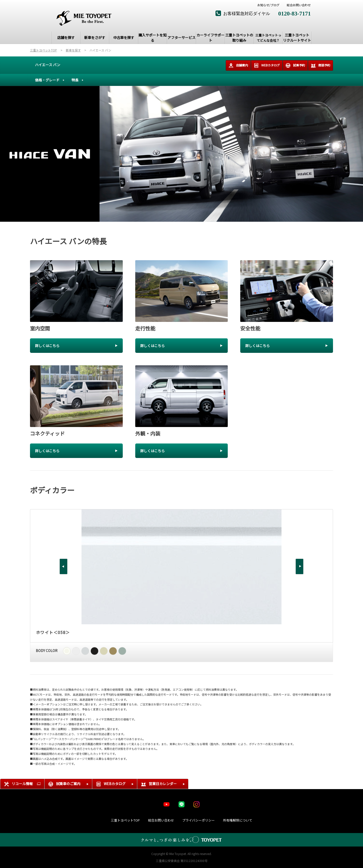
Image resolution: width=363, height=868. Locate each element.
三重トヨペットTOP (125, 820)
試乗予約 (295, 65)
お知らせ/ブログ (268, 5)
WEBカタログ (267, 65)
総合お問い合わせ (299, 5)
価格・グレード (47, 80)
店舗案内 (238, 65)
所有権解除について (238, 820)
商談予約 (320, 65)
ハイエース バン (48, 65)
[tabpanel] (181, 154)
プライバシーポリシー (198, 820)
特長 (75, 80)
